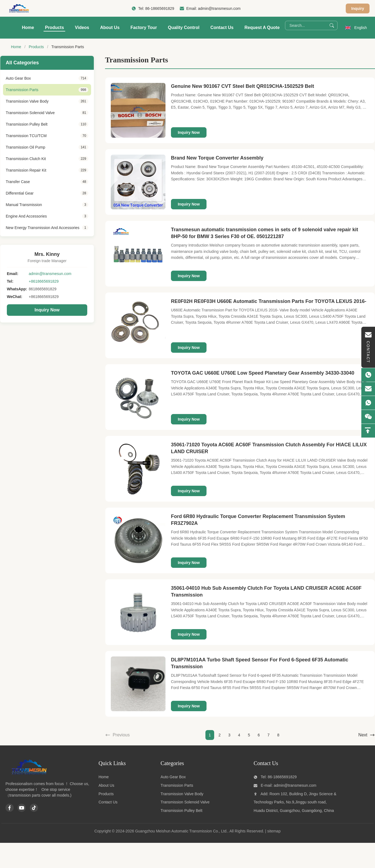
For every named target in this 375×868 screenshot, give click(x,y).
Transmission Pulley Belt (181, 811)
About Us (110, 28)
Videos (82, 28)
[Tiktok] (34, 808)
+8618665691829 (44, 281)
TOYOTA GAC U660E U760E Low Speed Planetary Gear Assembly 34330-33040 (263, 373)
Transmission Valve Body (182, 794)
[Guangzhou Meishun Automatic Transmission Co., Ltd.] (29, 774)
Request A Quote (262, 28)
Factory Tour (144, 28)
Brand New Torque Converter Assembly (217, 158)
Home (28, 28)
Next (367, 735)
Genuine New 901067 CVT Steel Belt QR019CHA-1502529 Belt (242, 86)
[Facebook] (10, 808)
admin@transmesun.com (219, 8)
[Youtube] (22, 808)
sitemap (274, 831)
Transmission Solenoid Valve (185, 802)
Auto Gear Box (173, 777)
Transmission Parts (177, 785)
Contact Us (222, 28)
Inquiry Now (47, 310)
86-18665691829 (160, 8)
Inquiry (358, 8)
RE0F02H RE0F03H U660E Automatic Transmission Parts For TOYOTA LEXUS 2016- (269, 301)
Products (54, 28)
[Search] (332, 25)
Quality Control (184, 28)
